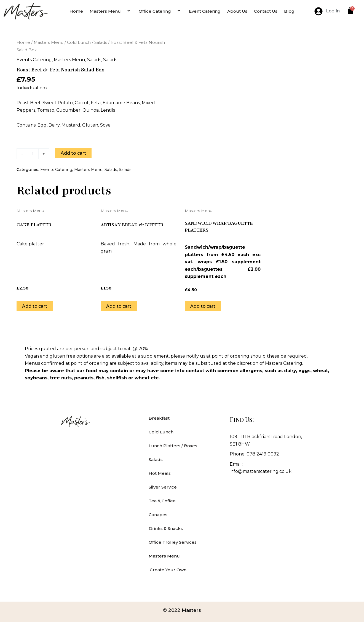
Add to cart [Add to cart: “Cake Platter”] (35, 306)
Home (76, 11)
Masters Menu (111, 11)
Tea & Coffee (162, 501)
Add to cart (73, 153)
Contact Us (266, 11)
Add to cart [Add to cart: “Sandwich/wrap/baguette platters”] (203, 306)
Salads (101, 42)
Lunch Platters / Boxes (173, 446)
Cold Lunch (79, 42)
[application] (123, 11)
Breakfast (159, 418)
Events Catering (34, 60)
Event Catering (205, 11)
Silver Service (163, 487)
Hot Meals (160, 473)
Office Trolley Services (173, 542)
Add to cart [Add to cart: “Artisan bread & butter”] (119, 306)
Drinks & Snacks (166, 528)
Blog (289, 11)
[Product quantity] (33, 154)
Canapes (158, 515)
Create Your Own (168, 570)
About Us (237, 11)
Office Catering (160, 11)
